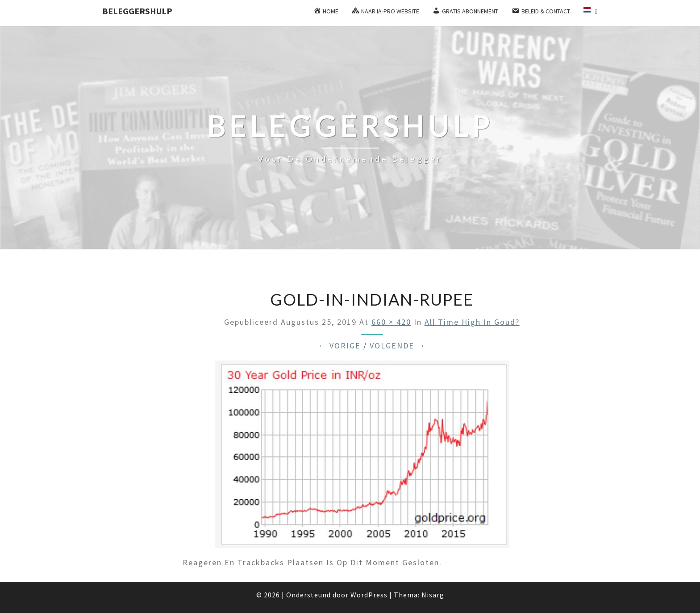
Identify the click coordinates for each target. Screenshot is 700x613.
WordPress (369, 595)
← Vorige (339, 346)
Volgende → (398, 346)
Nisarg (433, 595)
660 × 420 (391, 322)
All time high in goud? (472, 322)
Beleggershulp (137, 11)
